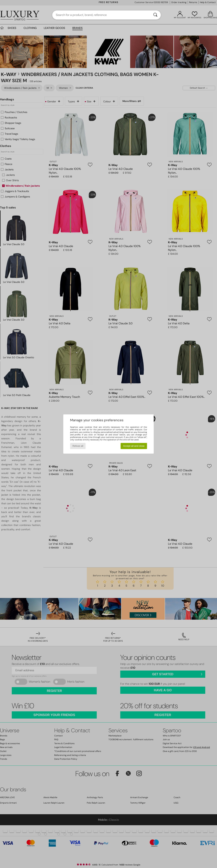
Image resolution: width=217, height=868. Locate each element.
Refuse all (78, 446)
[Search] (155, 15)
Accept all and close (134, 446)
